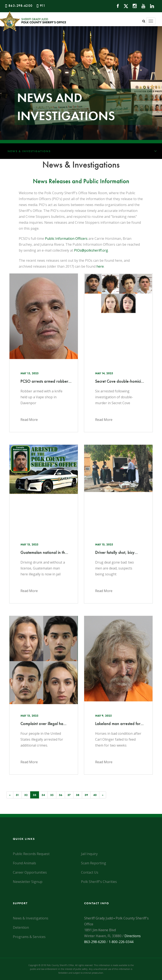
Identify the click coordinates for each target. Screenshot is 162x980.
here (100, 266)
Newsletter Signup (28, 882)
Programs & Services (29, 937)
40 (95, 795)
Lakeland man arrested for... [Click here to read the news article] (118, 724)
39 (86, 795)
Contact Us (90, 872)
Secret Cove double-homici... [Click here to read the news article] (118, 381)
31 (17, 795)
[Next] (103, 795)
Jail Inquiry (89, 854)
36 (61, 795)
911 (43, 6)
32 (26, 795)
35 (52, 795)
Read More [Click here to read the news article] (29, 420)
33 (36, 795)
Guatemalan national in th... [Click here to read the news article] (44, 552)
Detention (21, 927)
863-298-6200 (21, 6)
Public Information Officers (66, 239)
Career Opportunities (30, 872)
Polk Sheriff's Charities (99, 882)
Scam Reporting (94, 863)
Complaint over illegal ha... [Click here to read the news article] (43, 724)
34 (43, 795)
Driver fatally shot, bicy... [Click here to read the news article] (116, 552)
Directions (133, 936)
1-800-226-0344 (121, 942)
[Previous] (10, 795)
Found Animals (24, 863)
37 (69, 795)
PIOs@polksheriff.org (91, 250)
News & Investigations (85, 151)
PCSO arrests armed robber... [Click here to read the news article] (44, 381)
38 (78, 795)
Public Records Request (31, 854)
